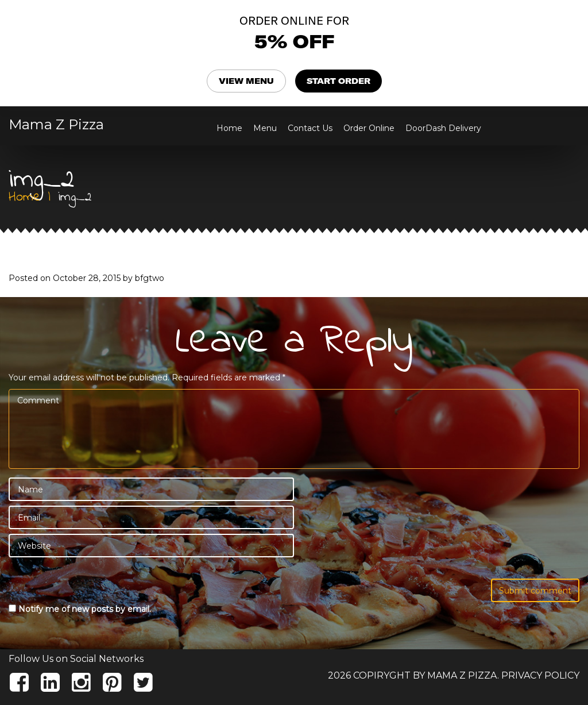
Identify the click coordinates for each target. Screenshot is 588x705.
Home (229, 128)
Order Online (369, 128)
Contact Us (310, 128)
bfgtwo (150, 278)
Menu (265, 128)
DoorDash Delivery (443, 128)
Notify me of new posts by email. (85, 609)
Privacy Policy (540, 675)
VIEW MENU (246, 81)
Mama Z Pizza (56, 125)
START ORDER (339, 81)
